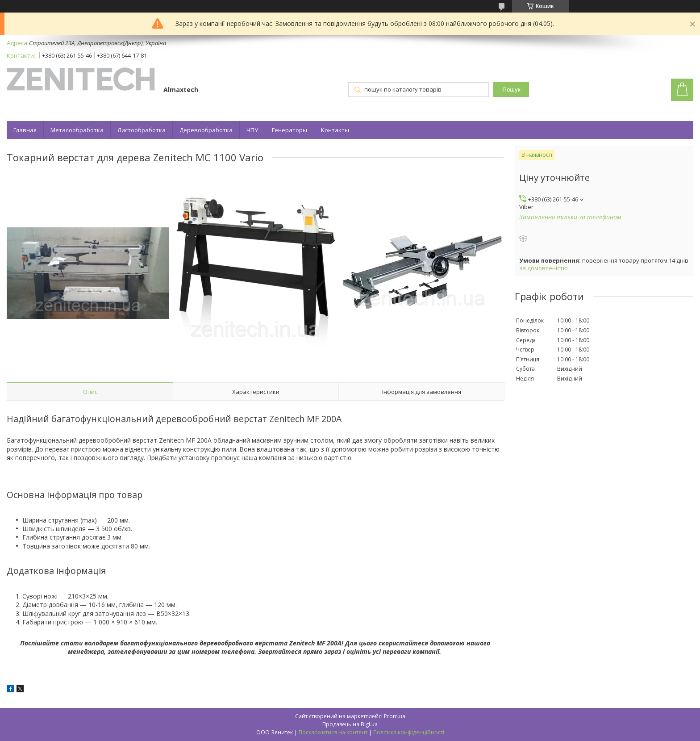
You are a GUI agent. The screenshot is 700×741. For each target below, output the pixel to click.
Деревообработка (206, 130)
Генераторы (290, 130)
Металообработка (77, 130)
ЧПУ (252, 130)
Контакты (335, 130)
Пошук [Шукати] (511, 90)
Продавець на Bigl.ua (350, 724)
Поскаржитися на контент (333, 732)
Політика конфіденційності (409, 732)
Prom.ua (395, 716)
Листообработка (142, 130)
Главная (25, 130)
